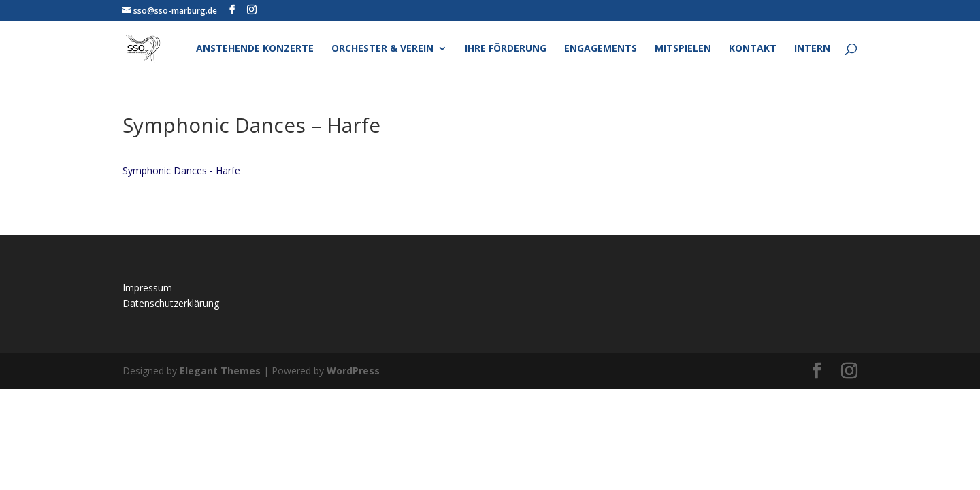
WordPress (353, 371)
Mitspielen (683, 49)
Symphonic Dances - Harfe (181, 170)
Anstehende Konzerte (255, 49)
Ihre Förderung (506, 49)
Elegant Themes (220, 371)
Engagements (601, 49)
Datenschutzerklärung (171, 303)
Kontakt (753, 49)
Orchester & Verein (382, 49)
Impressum (147, 288)
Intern (812, 49)
